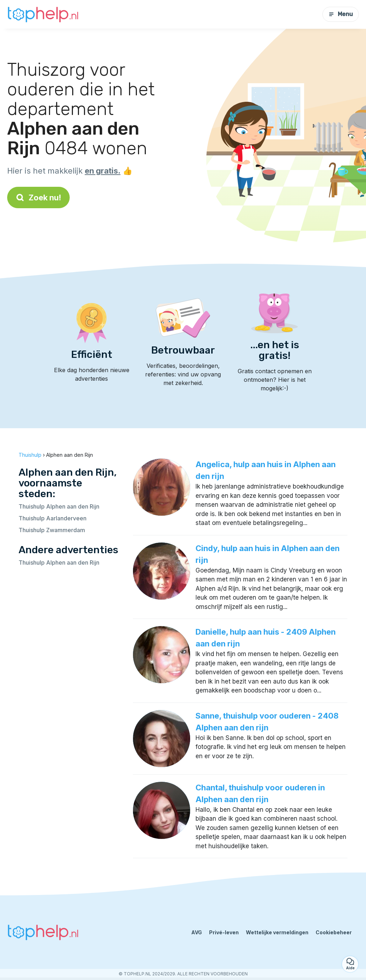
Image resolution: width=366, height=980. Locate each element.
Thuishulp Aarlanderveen (53, 518)
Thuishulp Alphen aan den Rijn (59, 506)
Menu (341, 14)
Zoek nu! (38, 197)
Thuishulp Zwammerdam (52, 530)
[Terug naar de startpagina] (43, 14)
